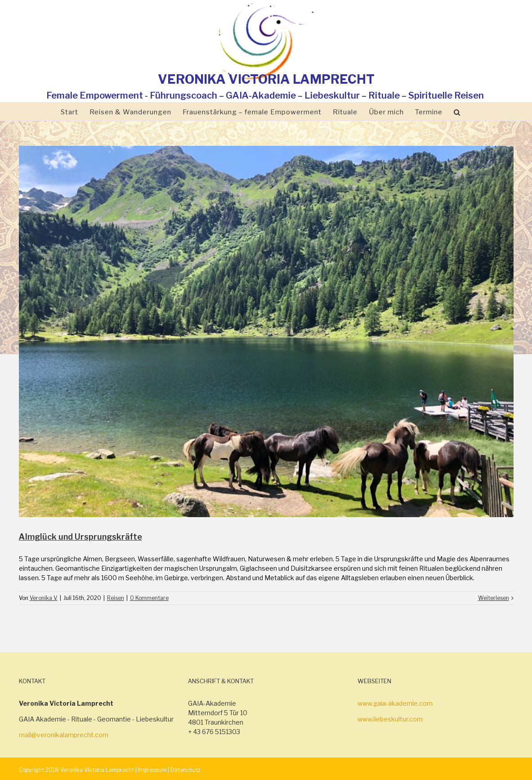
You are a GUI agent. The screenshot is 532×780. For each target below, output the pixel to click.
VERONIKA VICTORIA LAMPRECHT (266, 79)
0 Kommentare (149, 598)
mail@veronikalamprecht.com (64, 735)
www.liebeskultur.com (390, 719)
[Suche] (457, 112)
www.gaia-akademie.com (395, 703)
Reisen (116, 598)
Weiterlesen (494, 598)
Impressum (152, 770)
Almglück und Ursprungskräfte (80, 537)
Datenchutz (186, 770)
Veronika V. (44, 598)
